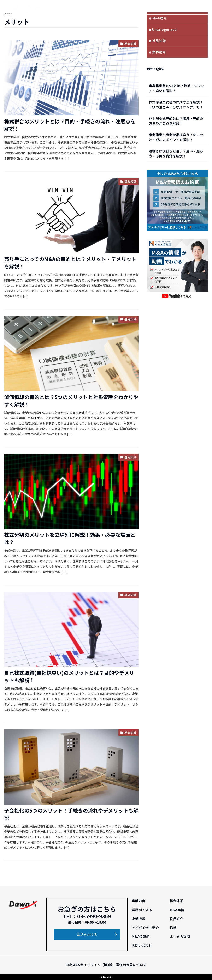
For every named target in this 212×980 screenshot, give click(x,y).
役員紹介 (177, 919)
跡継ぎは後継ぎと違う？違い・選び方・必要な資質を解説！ (176, 153)
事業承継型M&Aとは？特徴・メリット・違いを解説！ (176, 88)
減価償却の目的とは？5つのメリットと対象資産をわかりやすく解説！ (71, 401)
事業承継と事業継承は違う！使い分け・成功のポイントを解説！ (176, 137)
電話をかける (87, 934)
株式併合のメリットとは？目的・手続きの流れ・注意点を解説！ (70, 125)
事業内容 (139, 901)
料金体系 (177, 901)
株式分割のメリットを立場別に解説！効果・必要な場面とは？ (70, 538)
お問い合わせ (142, 945)
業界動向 (159, 52)
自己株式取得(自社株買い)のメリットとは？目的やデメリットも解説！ (69, 676)
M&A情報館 (141, 936)
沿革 (173, 928)
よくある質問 (180, 936)
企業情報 (139, 919)
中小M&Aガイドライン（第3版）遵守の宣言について (106, 965)
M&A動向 (159, 18)
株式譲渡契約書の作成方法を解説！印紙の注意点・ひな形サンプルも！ (176, 105)
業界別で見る (142, 910)
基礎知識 (130, 44)
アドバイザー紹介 (145, 928)
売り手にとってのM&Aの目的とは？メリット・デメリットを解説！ (70, 263)
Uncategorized (164, 29)
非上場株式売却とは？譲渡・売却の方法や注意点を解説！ (176, 121)
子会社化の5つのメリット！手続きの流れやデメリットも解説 (71, 814)
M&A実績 (177, 910)
